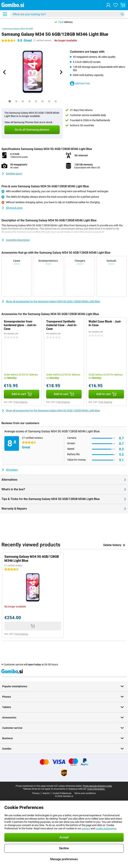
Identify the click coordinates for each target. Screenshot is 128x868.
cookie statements (106, 828)
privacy (86, 828)
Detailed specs (12, 174)
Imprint (46, 793)
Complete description (16, 240)
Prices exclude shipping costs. (98, 786)
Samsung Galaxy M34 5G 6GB (18, 29)
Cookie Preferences (62, 793)
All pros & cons (12, 208)
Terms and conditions (85, 793)
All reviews (10, 470)
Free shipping (21, 402)
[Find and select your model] (67, 14)
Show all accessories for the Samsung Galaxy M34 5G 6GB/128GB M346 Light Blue (51, 301)
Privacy (36, 793)
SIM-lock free (80, 83)
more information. (96, 789)
